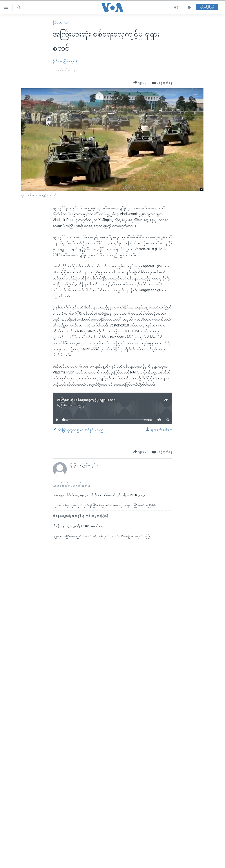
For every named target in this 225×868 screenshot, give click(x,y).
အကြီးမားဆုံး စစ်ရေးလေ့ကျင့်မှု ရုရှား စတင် (86, 400)
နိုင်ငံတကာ (60, 22)
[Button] (140, 82)
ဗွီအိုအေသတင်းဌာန (73, 405)
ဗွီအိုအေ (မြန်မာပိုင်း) (65, 61)
